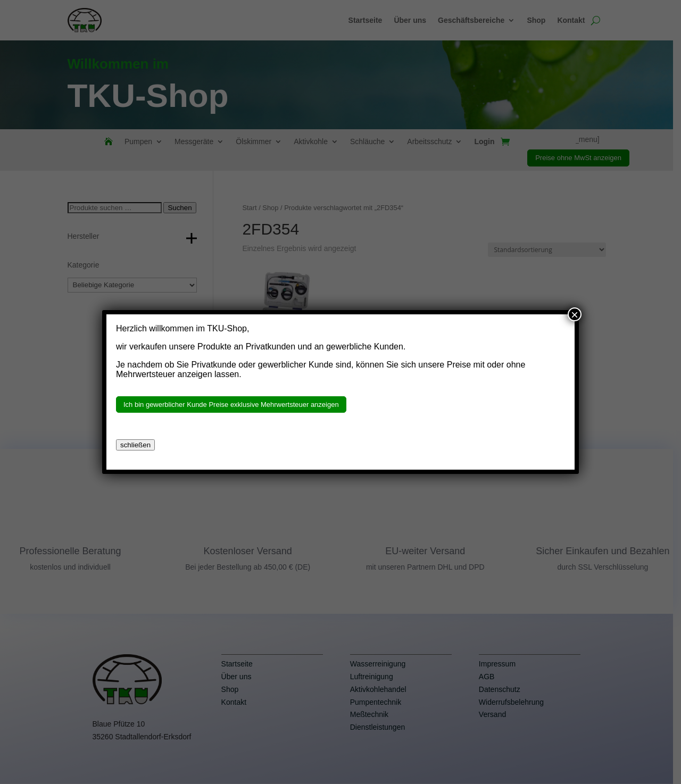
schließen (135, 445)
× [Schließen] (575, 314)
